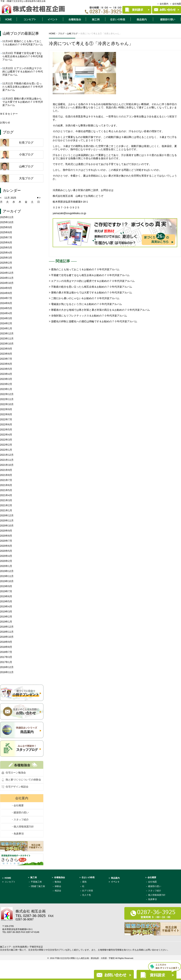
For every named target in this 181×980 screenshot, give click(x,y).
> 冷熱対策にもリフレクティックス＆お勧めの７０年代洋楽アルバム (88, 316)
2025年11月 (7, 217)
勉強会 (58, 882)
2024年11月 (7, 278)
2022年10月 (7, 404)
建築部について (167, 19)
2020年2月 (6, 561)
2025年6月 (6, 242)
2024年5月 (6, 308)
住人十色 (87, 895)
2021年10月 (7, 465)
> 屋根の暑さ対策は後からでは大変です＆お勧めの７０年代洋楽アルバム (90, 292)
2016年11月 (7, 672)
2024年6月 (6, 303)
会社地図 (152, 882)
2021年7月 (6, 480)
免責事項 (152, 899)
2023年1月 (6, 389)
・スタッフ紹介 (20, 819)
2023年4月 (6, 374)
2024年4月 (6, 313)
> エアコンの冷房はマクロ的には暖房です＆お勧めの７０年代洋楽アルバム (92, 281)
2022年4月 (6, 435)
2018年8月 (6, 647)
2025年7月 (6, 237)
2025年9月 (6, 227)
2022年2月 (6, 445)
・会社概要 (17, 805)
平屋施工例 (36, 882)
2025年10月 (7, 222)
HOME (8, 19)
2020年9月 (6, 531)
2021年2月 (6, 505)
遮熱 (84, 882)
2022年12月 (7, 394)
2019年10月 (7, 581)
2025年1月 (6, 268)
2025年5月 (6, 248)
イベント (53, 19)
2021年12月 (7, 455)
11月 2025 (10, 198)
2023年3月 (6, 379)
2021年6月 (6, 485)
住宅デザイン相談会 (17, 787)
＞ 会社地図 (175, 4)
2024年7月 (6, 298)
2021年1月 (6, 510)
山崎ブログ (12, 33)
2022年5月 (6, 430)
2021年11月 (7, 460)
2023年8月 (6, 354)
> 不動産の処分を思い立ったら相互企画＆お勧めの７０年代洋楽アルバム (90, 287)
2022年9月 (6, 409)
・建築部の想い (20, 812)
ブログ (8, 132)
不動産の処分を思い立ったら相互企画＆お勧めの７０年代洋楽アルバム (23, 87)
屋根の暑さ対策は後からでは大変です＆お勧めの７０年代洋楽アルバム (23, 102)
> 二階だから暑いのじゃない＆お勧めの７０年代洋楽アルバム (84, 298)
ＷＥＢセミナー (9, 114)
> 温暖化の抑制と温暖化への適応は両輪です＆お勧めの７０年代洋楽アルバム (93, 321)
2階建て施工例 (38, 886)
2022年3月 (6, 440)
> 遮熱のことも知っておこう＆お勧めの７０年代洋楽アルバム (84, 269)
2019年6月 (6, 596)
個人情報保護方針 (157, 895)
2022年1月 (6, 450)
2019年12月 (7, 571)
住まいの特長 (118, 19)
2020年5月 (6, 551)
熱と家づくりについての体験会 (23, 780)
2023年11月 (7, 339)
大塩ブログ (26, 178)
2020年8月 (6, 536)
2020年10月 (7, 526)
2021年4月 (6, 495)
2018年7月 (6, 652)
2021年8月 (6, 475)
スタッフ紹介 (155, 891)
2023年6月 (6, 364)
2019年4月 (6, 606)
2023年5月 (6, 369)
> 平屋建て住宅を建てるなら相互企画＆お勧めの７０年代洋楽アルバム (89, 275)
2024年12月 (7, 273)
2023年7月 (6, 359)
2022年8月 (6, 414)
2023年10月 (7, 344)
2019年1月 (6, 622)
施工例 (96, 19)
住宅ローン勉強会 (16, 773)
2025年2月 (6, 263)
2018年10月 (7, 637)
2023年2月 (6, 384)
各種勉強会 (74, 19)
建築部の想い (155, 886)
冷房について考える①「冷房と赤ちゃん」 (91, 43)
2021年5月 (6, 490)
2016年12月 (7, 667)
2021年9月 (6, 470)
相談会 (58, 891)
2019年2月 (6, 617)
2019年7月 (6, 591)
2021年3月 (6, 500)
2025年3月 (6, 258)
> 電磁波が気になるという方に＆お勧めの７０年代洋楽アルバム (85, 304)
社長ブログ (26, 143)
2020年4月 (6, 556)
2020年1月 (6, 566)
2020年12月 (7, 515)
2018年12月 (7, 627)
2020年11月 (7, 521)
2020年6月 (6, 546)
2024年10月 (7, 283)
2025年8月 (6, 232)
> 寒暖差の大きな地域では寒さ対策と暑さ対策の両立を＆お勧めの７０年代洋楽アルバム (99, 310)
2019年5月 (6, 601)
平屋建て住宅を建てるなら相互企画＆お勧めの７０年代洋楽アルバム (23, 56)
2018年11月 (7, 632)
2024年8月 (6, 293)
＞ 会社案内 (163, 4)
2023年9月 (6, 349)
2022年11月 (7, 399)
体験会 (58, 886)
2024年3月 (6, 318)
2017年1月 (6, 662)
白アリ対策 (88, 891)
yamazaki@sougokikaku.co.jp (69, 213)
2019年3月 (6, 612)
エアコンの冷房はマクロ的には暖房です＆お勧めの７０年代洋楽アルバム (23, 71)
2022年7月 (6, 419)
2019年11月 (7, 576)
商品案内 (142, 19)
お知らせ (5, 122)
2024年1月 (6, 328)
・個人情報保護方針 (22, 827)
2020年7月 (6, 541)
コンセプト (30, 19)
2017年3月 (6, 657)
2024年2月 (6, 323)
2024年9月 (6, 288)
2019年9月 (6, 586)
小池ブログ (26, 154)
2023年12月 (7, 333)
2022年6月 (6, 424)
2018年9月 (6, 642)
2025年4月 (6, 253)
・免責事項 (17, 834)
